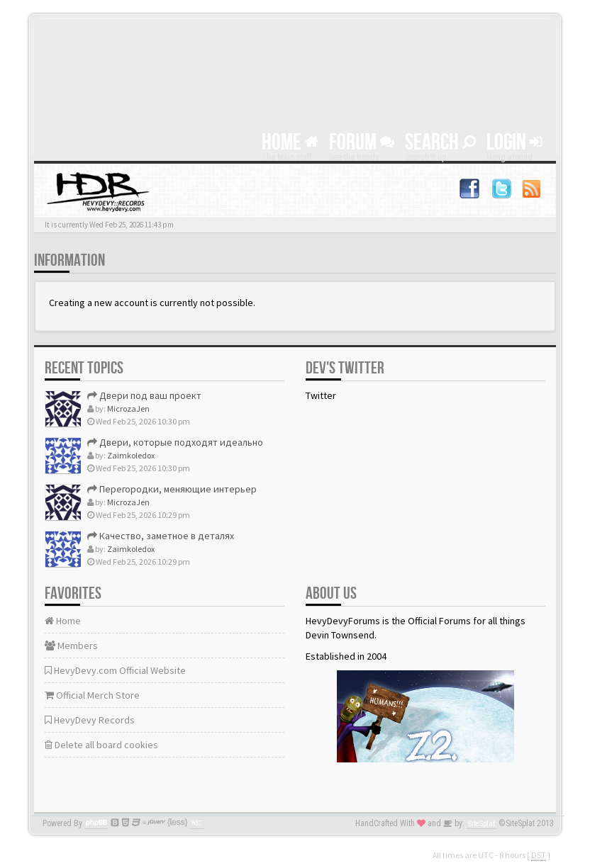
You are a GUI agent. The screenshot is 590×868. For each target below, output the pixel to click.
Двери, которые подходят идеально (175, 442)
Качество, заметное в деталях (161, 536)
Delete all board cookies (101, 745)
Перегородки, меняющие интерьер (172, 489)
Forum (362, 143)
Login (514, 143)
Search (440, 143)
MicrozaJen (128, 408)
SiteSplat (482, 824)
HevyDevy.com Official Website (115, 670)
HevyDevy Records (90, 720)
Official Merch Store (92, 695)
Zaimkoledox (131, 455)
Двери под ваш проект (144, 395)
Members (71, 646)
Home (290, 143)
